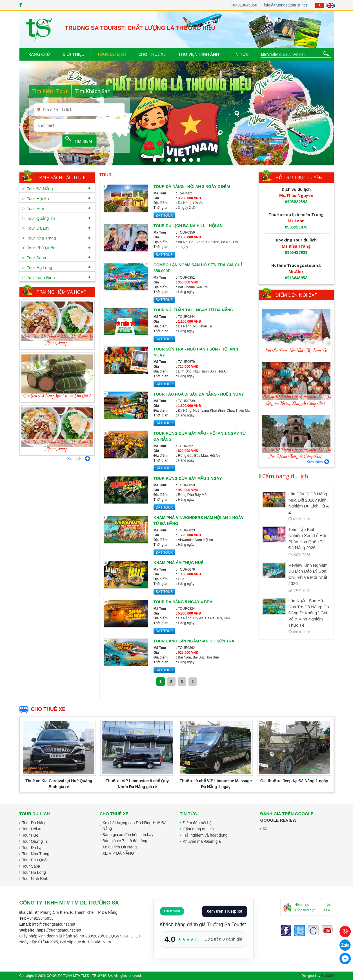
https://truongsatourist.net (59, 930)
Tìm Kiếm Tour (50, 91)
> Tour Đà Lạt (35, 228)
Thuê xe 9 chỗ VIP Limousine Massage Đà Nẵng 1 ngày (216, 784)
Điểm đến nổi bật (297, 295)
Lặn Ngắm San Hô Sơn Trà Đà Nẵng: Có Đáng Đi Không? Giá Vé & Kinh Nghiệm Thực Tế (309, 613)
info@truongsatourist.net (286, 5)
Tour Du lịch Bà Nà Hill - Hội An (188, 226)
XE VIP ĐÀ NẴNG (118, 853)
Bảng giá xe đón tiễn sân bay (128, 835)
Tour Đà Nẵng (35, 823)
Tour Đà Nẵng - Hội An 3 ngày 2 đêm (192, 187)
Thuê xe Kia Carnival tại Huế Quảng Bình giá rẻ (59, 784)
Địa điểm (161, 203)
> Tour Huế (33, 208)
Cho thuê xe (152, 54)
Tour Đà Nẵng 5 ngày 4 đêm (183, 602)
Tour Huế (30, 835)
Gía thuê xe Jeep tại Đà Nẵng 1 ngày (294, 781)
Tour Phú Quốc (35, 860)
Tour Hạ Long (34, 872)
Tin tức (240, 54)
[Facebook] (21, 5)
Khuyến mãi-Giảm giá (202, 841)
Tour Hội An (33, 829)
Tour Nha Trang (36, 854)
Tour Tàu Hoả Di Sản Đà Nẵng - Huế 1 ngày (199, 394)
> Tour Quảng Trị (39, 218)
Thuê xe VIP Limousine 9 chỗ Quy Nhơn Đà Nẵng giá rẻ (137, 784)
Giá (156, 198)
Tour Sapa (31, 866)
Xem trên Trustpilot (225, 911)
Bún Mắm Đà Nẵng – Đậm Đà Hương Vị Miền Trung (58, 340)
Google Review (278, 820)
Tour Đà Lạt (33, 848)
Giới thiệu (73, 54)
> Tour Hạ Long (37, 268)
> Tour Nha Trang (39, 238)
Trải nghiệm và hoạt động (205, 835)
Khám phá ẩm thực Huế (178, 563)
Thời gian (161, 208)
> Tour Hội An (36, 199)
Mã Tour (160, 193)
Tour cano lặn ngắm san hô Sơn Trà (194, 641)
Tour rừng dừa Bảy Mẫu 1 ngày (188, 478)
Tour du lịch (111, 54)
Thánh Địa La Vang (296, 344)
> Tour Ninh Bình (39, 277)
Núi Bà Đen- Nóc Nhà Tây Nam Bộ (296, 397)
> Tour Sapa (34, 258)
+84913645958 (244, 5)
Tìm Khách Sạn (93, 91)
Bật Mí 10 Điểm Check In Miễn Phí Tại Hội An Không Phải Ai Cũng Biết (297, 447)
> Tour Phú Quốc (39, 248)
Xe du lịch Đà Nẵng (120, 847)
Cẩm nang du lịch (283, 476)
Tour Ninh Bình (35, 879)
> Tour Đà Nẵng (38, 189)
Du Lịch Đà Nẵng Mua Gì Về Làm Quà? (57, 396)
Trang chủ (38, 54)
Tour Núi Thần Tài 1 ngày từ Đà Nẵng (193, 310)
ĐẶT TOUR (164, 216)
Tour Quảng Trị (35, 841)
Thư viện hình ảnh (199, 54)
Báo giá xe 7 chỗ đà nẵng (125, 841)
